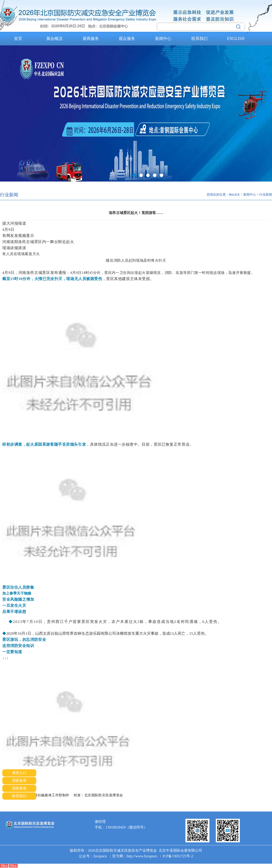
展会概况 (54, 39)
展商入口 (19, 773)
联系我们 (199, 39)
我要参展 (19, 781)
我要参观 (19, 788)
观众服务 (127, 39)
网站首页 (234, 195)
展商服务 (91, 39)
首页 (18, 39)
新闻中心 (163, 39)
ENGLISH (236, 39)
